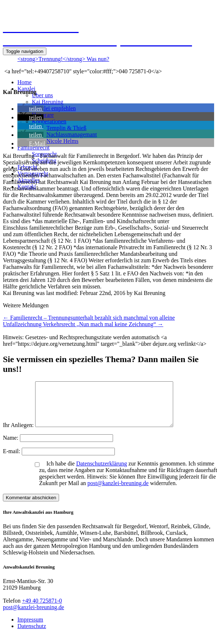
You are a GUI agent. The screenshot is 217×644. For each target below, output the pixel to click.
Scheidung (44, 161)
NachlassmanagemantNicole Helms (72, 138)
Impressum (30, 628)
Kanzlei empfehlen (54, 108)
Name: (11, 446)
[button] (30, 109)
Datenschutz (32, 635)
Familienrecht (34, 147)
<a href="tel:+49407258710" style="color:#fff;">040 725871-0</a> (82, 71)
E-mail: (12, 460)
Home (24, 82)
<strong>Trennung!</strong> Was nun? (63, 59)
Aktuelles (28, 180)
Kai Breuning (48, 102)
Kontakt (27, 187)
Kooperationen (49, 121)
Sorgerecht (44, 154)
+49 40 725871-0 (42, 609)
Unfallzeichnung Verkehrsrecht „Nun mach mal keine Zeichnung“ (83, 324)
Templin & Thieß (66, 128)
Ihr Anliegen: (18, 434)
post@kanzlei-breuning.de (118, 492)
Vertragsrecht (33, 174)
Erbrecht (27, 167)
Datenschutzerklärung (101, 472)
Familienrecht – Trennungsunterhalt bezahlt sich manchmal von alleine (89, 318)
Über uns (42, 95)
